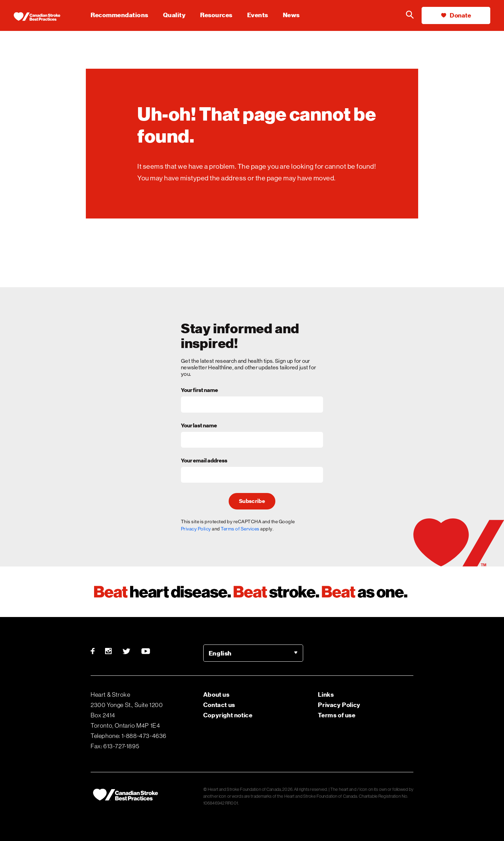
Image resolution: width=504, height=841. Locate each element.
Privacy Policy (196, 529)
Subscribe (252, 501)
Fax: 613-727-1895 (115, 746)
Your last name (199, 426)
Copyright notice (228, 715)
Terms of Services (240, 529)
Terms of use (337, 715)
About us (216, 694)
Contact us (219, 705)
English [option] (220, 653)
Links (326, 694)
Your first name (199, 391)
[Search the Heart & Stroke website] (410, 15)
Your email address (204, 461)
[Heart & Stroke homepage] (43, 17)
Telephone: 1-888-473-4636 (129, 736)
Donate (456, 15)
